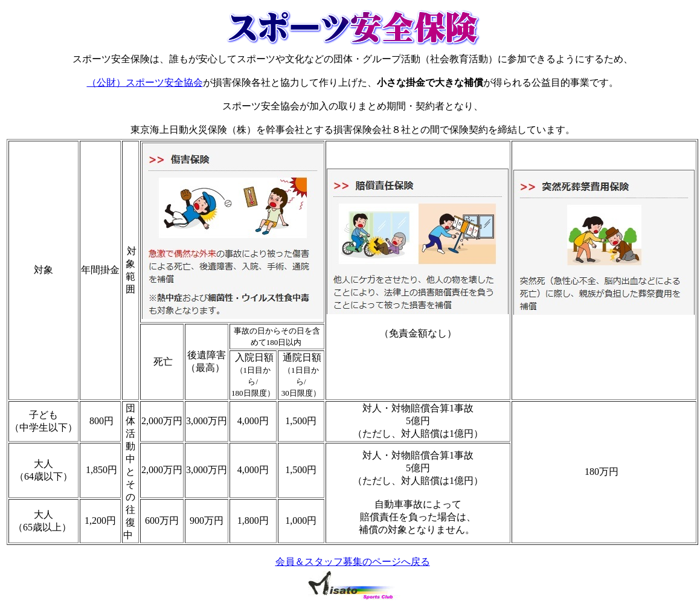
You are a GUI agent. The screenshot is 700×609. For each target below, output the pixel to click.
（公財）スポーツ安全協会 (145, 82)
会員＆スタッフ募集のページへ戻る (353, 562)
